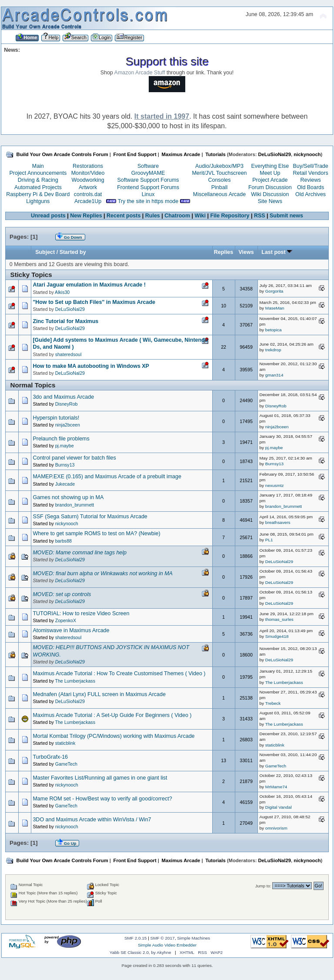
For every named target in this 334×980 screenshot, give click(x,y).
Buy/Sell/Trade (310, 166)
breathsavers (278, 522)
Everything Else (270, 166)
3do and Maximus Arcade (63, 397)
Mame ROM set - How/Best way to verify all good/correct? (102, 799)
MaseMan (275, 308)
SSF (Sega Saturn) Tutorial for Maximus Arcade (90, 517)
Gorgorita (274, 291)
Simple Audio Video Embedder (167, 945)
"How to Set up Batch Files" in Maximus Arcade (94, 302)
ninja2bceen (68, 425)
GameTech (66, 764)
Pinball (219, 187)
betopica (274, 330)
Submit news (286, 216)
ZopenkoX (66, 620)
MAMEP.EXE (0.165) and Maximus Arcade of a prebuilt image (107, 477)
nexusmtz (275, 485)
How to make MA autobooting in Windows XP (91, 366)
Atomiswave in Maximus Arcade (71, 630)
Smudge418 (277, 636)
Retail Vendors (311, 173)
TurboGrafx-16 (50, 757)
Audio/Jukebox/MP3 (219, 166)
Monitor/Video (88, 173)
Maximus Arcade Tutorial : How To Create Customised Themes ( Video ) (119, 673)
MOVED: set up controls (62, 594)
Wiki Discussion (270, 194)
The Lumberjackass (75, 681)
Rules (153, 216)
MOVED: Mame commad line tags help (80, 553)
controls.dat (88, 194)
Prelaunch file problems (61, 439)
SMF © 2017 (163, 938)
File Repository (230, 216)
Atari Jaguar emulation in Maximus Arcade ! (89, 285)
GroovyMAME (148, 173)
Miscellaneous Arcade (219, 194)
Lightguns (38, 201)
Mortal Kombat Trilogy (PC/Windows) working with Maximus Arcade (114, 736)
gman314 (274, 375)
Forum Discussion (270, 187)
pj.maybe (65, 446)
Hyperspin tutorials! (56, 418)
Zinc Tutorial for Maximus (65, 321)
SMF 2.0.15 (136, 938)
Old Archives (311, 194)
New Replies (86, 216)
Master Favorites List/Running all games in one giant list (100, 778)
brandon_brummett (75, 505)
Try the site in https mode (148, 201)
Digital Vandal (279, 807)
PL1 (269, 540)
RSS (260, 216)
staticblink (65, 743)
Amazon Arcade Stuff (140, 73)
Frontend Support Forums (148, 187)
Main (38, 166)
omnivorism (276, 828)
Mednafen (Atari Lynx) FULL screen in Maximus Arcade (99, 694)
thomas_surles (279, 619)
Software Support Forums (148, 180)
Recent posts (124, 216)
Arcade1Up (88, 201)
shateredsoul (68, 354)
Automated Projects (38, 187)
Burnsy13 (65, 465)
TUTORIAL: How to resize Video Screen (81, 613)
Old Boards (311, 187)
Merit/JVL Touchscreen (219, 173)
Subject (45, 252)
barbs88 (63, 541)
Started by (73, 252)
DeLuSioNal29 (275, 154)
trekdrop (273, 350)
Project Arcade (270, 180)
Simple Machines (194, 938)
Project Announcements (38, 173)
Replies (224, 252)
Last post (277, 252)
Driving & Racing (38, 180)
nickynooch (307, 154)
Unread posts (48, 216)
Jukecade (65, 484)
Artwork (88, 187)
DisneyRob (67, 404)
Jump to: (263, 886)
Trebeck (273, 703)
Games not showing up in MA (68, 497)
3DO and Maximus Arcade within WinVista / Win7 (92, 820)
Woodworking (88, 180)
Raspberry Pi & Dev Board (38, 194)
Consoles (220, 180)
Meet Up (270, 173)
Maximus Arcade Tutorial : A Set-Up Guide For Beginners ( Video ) (112, 715)
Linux (148, 194)
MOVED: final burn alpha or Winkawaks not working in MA (102, 573)
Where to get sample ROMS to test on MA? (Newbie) (96, 533)
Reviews (311, 180)
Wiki (200, 216)
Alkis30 (62, 292)
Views (246, 252)
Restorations (88, 166)
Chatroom (177, 216)
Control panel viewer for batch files (74, 458)
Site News (270, 201)
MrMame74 (276, 787)
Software (148, 166)
